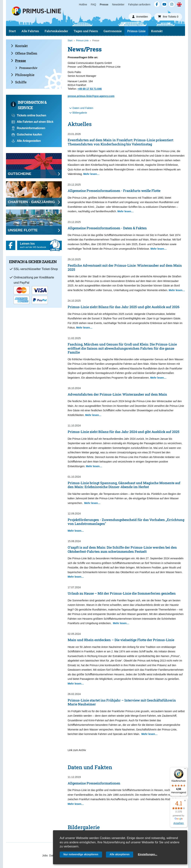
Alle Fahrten (30, 31)
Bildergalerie (78, 113)
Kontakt (157, 31)
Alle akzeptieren (120, 854)
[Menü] (185, 769)
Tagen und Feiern (86, 31)
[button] (185, 801)
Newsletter (118, 4)
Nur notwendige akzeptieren (81, 854)
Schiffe (19, 82)
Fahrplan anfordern (139, 4)
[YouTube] (164, 4)
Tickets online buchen (29, 115)
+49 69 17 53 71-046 (90, 89)
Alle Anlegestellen (26, 141)
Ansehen (179, 823)
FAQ (93, 4)
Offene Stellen (24, 53)
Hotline (83, 4)
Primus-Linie (136, 31)
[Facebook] (157, 4)
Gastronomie (113, 31)
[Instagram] (172, 4)
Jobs (45, 855)
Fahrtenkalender (56, 31)
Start (12, 31)
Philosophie (23, 75)
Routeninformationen (28, 128)
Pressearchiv (26, 68)
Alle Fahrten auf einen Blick (32, 122)
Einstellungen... (147, 854)
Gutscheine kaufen (27, 134)
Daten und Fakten (81, 108)
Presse (104, 4)
